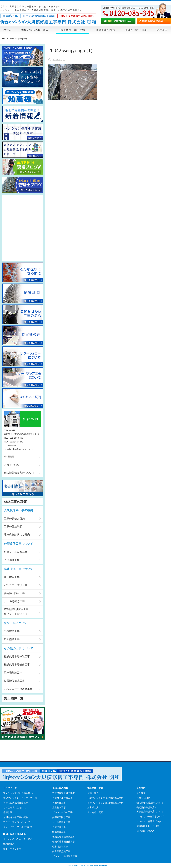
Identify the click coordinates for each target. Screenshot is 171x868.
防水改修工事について (19, 569)
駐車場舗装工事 (13, 673)
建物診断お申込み (146, 831)
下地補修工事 (12, 560)
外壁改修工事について (19, 544)
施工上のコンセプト (13, 849)
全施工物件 (93, 793)
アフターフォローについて (17, 822)
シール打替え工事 (14, 601)
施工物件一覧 (14, 698)
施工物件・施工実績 (73, 30)
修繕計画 (8, 812)
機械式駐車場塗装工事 (17, 657)
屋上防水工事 (12, 577)
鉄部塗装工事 (12, 639)
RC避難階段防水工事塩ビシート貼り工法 (16, 612)
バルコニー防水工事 (16, 585)
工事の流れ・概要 (136, 30)
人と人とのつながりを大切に (18, 839)
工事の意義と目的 (14, 519)
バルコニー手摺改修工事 (18, 689)
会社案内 (162, 30)
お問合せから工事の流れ (16, 817)
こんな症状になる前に (15, 807)
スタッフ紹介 (12, 465)
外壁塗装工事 (12, 631)
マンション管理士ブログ (149, 821)
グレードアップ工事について (18, 827)
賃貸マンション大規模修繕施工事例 (105, 803)
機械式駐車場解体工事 (17, 665)
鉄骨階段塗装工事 (14, 681)
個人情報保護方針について (20, 473)
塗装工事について (16, 623)
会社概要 (9, 457)
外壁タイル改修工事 (16, 552)
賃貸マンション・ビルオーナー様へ (21, 798)
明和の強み (9, 844)
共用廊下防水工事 (14, 593)
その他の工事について (19, 648)
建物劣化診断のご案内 (17, 535)
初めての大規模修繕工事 (16, 803)
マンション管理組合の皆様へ (18, 793)
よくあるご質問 (95, 812)
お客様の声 (93, 807)
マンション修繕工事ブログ (150, 817)
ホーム (8, 30)
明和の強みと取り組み (35, 30)
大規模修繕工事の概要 (19, 510)
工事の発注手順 (13, 526)
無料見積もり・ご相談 (148, 826)
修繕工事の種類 (105, 30)
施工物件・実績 (95, 788)
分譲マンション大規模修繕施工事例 (105, 798)
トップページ (10, 788)
